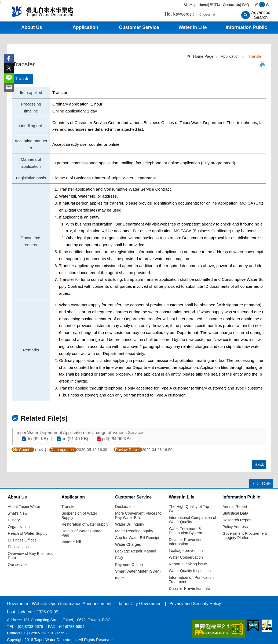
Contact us (16, 628)
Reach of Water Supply (28, 528)
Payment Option (129, 559)
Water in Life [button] (193, 27)
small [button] (256, 4)
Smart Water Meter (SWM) (138, 566)
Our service (18, 559)
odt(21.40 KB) (200, 434)
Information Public (241, 492)
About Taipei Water (24, 501)
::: (2, 2)
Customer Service (133, 492)
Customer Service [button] (139, 27)
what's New (18, 508)
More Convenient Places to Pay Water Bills (138, 510)
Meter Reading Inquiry (134, 526)
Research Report (237, 515)
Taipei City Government (140, 598)
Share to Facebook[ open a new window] (9, 59)
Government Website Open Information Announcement (59, 598)
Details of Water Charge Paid (82, 528)
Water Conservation (186, 552)
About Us (17, 492)
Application (230, 56)
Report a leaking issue (188, 559)
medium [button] (262, 4)
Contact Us (231, 5)
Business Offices (22, 535)
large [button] (268, 4)
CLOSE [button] (264, 479)
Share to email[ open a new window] (9, 88)
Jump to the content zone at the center (3, 3)
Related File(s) (44, 418)
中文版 (215, 4)
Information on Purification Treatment (191, 574)
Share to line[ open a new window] (9, 78)
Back (259, 459)
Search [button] (246, 15)
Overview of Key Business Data (30, 551)
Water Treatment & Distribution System (185, 526)
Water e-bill (71, 537)
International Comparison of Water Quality (193, 515)
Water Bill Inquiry (130, 519)
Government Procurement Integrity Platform (245, 530)
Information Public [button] (246, 27)
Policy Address (235, 522)
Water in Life (182, 492)
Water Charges (128, 539)
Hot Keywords (178, 14)
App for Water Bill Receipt (137, 533)
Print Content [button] (263, 65)
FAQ (246, 5)
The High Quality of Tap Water (189, 504)
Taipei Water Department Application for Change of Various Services (80, 434)
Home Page (203, 56)
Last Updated (20, 607)
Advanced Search (261, 15)
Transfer (256, 56)
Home (203, 5)
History (14, 515)
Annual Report (235, 501)
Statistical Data (235, 508)
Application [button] (85, 27)
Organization (19, 522)
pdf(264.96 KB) (238, 434)
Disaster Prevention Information (186, 537)
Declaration (125, 501)
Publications (18, 542)
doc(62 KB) (165, 434)
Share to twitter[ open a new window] (9, 68)
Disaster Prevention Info (189, 583)
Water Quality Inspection (190, 566)
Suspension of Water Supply (79, 510)
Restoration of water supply (85, 519)
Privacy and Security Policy (195, 598)
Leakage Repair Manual (136, 546)
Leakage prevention (186, 545)
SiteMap (190, 5)
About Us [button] (32, 27)
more (120, 573)
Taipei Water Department (52, 11)
